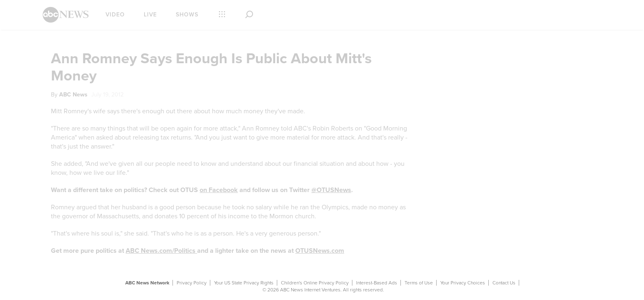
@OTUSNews (331, 190)
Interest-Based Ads (377, 283)
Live (150, 15)
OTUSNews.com (320, 251)
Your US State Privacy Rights (244, 283)
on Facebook (219, 190)
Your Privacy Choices (463, 283)
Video (115, 15)
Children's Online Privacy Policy (315, 283)
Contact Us (504, 283)
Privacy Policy (192, 283)
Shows (187, 15)
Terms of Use (419, 283)
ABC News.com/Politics (161, 251)
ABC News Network (147, 283)
